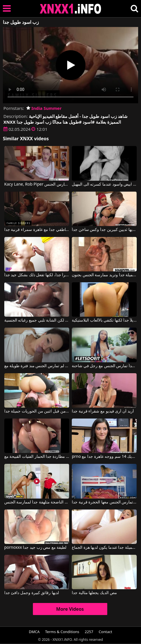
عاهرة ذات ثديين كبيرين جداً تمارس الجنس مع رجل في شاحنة (104, 366)
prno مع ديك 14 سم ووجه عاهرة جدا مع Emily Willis (104, 457)
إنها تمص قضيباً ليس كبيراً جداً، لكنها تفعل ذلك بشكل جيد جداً (37, 275)
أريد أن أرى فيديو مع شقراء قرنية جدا (103, 411)
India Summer (44, 108)
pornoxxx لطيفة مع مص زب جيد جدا (35, 548)
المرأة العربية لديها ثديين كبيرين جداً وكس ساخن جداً (104, 230)
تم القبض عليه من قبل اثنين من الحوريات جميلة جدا (37, 411)
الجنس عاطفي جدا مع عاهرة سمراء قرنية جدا (37, 230)
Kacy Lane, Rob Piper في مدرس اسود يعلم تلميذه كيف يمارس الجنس (37, 184)
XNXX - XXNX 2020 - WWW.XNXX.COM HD (71, 9)
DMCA (34, 632)
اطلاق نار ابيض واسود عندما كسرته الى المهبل (104, 184)
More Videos (70, 609)
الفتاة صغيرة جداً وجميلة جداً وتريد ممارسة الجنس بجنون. (104, 275)
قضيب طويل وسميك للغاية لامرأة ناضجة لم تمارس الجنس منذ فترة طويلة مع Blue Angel (37, 366)
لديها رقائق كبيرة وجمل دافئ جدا (32, 593)
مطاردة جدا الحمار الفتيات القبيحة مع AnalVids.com (37, 457)
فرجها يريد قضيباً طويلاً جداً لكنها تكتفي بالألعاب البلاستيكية (104, 320)
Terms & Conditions (62, 632)
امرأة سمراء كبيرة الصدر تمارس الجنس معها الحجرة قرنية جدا (104, 502)
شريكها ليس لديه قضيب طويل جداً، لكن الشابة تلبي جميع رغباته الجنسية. (37, 320)
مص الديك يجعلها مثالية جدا (94, 593)
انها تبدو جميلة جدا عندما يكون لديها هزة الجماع (104, 548)
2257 (89, 632)
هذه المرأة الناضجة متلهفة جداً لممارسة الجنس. (37, 502)
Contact (105, 632)
